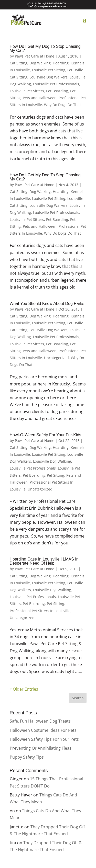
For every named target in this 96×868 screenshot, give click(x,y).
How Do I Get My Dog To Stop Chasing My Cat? (45, 48)
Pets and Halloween (40, 98)
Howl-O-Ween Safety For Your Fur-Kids (46, 435)
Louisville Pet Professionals (56, 84)
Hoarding (61, 63)
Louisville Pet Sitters (27, 91)
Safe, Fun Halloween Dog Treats (40, 721)
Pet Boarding (57, 91)
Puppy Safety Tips (27, 757)
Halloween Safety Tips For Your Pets (44, 739)
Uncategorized (56, 358)
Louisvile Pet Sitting (49, 70)
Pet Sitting (56, 475)
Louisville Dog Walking (52, 461)
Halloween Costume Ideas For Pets (43, 730)
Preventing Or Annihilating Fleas (41, 748)
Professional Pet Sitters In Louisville (40, 611)
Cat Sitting (19, 63)
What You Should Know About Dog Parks (47, 304)
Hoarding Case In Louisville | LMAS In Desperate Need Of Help (44, 561)
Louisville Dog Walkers (49, 77)
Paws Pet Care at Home (35, 56)
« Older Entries (24, 689)
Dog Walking (40, 63)
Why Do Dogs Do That (62, 105)
